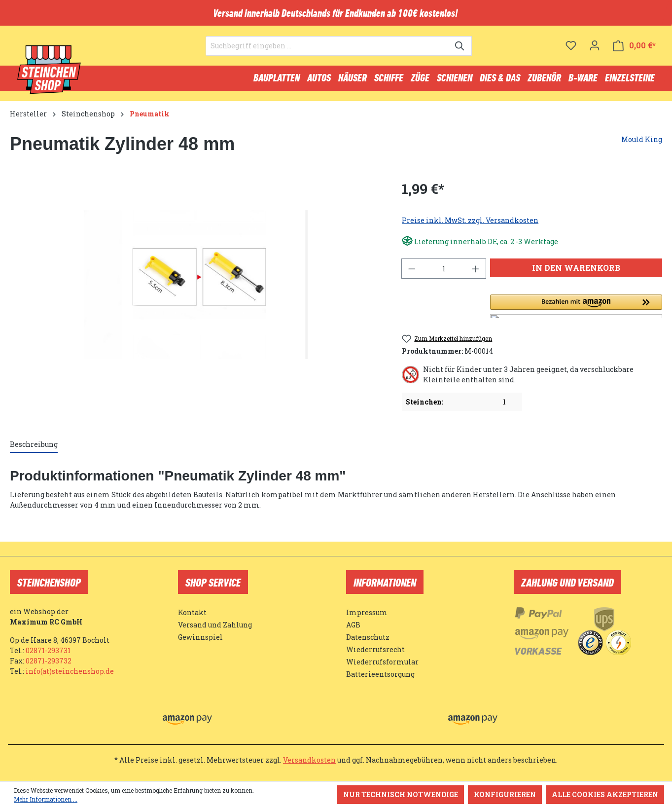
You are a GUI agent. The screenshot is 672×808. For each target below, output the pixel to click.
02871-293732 (49, 661)
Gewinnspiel (200, 637)
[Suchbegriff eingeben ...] (327, 52)
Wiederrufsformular (382, 662)
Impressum (367, 612)
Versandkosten (309, 760)
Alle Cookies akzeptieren (605, 794)
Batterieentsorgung (380, 674)
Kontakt (192, 612)
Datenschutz (368, 637)
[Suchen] (460, 52)
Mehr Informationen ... (46, 799)
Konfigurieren (505, 794)
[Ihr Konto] (595, 52)
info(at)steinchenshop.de (70, 671)
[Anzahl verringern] (412, 273)
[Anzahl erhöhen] (476, 273)
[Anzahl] (444, 273)
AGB (353, 625)
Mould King (642, 144)
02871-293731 (48, 650)
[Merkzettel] (571, 52)
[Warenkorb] (634, 52)
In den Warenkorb (576, 272)
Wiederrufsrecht (375, 649)
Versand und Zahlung (215, 625)
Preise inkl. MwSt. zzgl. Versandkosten (470, 225)
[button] (576, 311)
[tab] (34, 449)
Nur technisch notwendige (401, 794)
